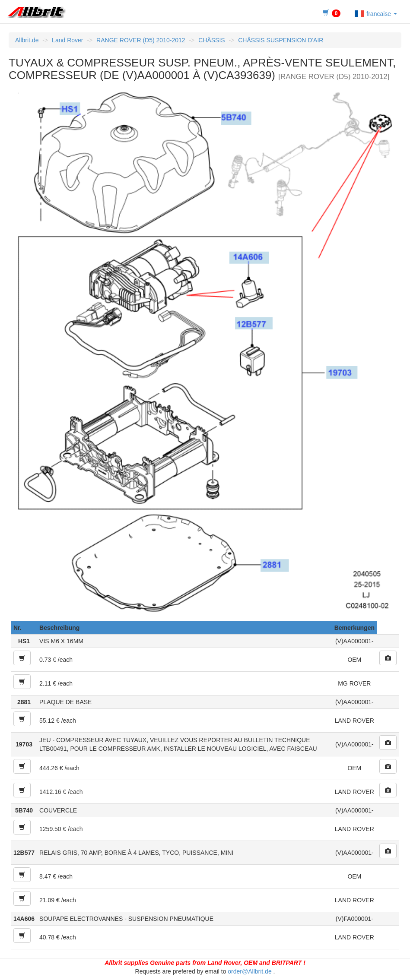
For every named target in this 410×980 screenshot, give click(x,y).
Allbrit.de (27, 40)
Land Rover (67, 40)
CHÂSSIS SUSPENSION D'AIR (281, 40)
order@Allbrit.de (249, 971)
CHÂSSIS (211, 40)
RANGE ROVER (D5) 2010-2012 (141, 40)
